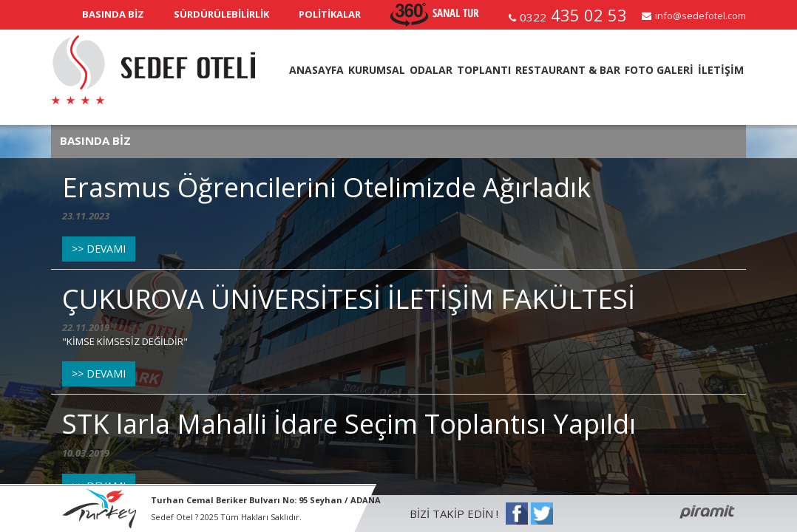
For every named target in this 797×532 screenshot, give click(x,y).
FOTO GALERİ (659, 70)
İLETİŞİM (721, 70)
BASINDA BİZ (113, 14)
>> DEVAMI (99, 249)
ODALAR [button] (431, 70)
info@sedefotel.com (701, 16)
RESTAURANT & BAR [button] (568, 70)
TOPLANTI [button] (484, 70)
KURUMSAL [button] (377, 70)
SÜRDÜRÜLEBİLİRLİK (221, 14)
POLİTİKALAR (330, 14)
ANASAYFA (316, 70)
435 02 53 (573, 15)
